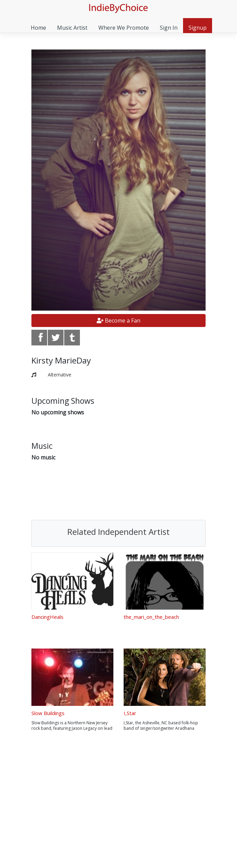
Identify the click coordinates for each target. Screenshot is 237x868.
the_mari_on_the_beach (151, 617)
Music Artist (72, 28)
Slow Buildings (48, 713)
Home (38, 28)
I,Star (130, 713)
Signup (198, 28)
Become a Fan (118, 321)
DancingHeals (47, 617)
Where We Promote (124, 28)
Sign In (169, 28)
